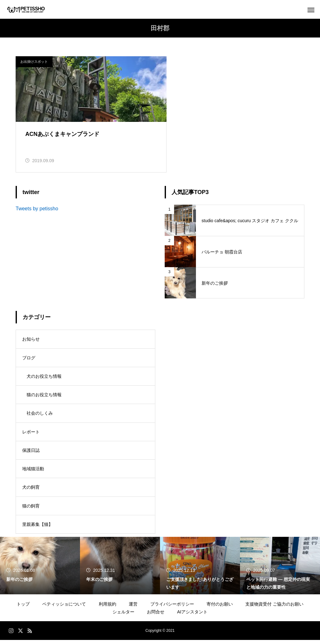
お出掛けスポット (34, 62)
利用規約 (107, 608)
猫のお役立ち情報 (44, 397)
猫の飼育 (31, 510)
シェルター (123, 616)
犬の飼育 (31, 491)
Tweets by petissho (37, 210)
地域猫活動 (33, 472)
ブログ (29, 360)
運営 (133, 608)
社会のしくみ (40, 416)
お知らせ (31, 341)
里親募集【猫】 (37, 528)
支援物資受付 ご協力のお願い (274, 608)
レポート (31, 435)
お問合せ (156, 616)
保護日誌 (31, 453)
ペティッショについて (64, 608)
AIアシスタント (192, 616)
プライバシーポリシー (172, 608)
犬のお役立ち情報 (44, 378)
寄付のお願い (220, 608)
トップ (23, 608)
